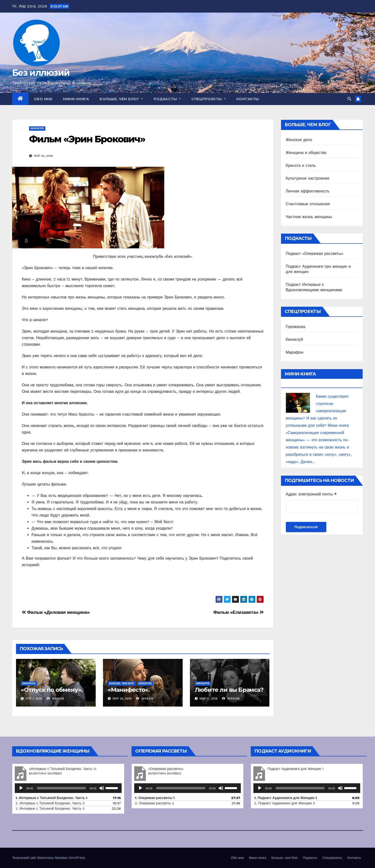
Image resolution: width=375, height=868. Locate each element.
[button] (349, 99)
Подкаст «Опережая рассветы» (315, 254)
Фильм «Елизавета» (238, 612)
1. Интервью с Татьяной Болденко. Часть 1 (51, 798)
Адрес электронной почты (311, 494)
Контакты (248, 99)
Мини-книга (76, 99)
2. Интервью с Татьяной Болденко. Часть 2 (50, 803)
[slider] (62, 788)
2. (285, 803)
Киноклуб (37, 128)
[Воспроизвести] (21, 788)
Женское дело (299, 140)
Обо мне (43, 99)
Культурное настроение (308, 178)
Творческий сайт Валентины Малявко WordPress (49, 858)
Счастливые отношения (308, 204)
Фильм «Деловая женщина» (56, 612)
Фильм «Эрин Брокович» (87, 139)
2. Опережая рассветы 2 (154, 803)
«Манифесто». (129, 690)
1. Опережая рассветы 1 (155, 798)
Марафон (295, 352)
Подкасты (167, 99)
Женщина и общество (306, 153)
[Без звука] (102, 788)
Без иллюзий (41, 73)
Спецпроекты (209, 99)
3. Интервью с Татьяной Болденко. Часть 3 (50, 808)
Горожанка (296, 327)
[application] (68, 788)
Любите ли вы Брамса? (229, 690)
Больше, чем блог (121, 99)
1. (285, 798)
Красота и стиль (301, 165)
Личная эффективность (308, 191)
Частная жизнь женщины (309, 217)
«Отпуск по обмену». (52, 690)
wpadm (56, 699)
